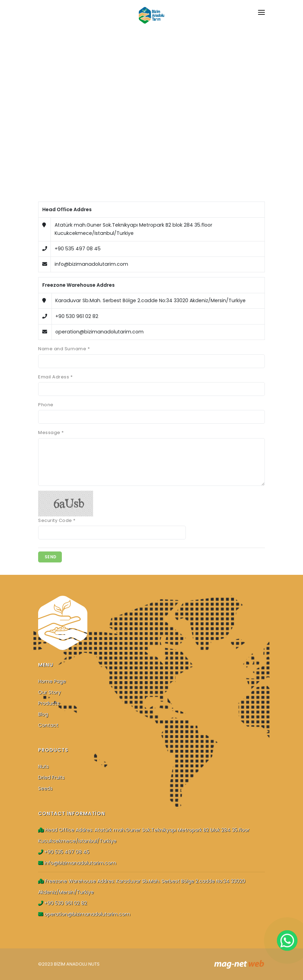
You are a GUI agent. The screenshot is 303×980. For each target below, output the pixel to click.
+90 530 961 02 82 (63, 903)
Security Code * (57, 520)
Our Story (49, 692)
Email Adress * (55, 377)
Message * (51, 432)
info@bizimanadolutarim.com (77, 863)
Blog (43, 714)
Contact (48, 725)
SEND (50, 557)
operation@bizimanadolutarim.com (84, 914)
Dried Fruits (51, 777)
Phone (46, 405)
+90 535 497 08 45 (64, 852)
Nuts (43, 766)
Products (49, 703)
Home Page (52, 681)
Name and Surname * (64, 349)
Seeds (45, 788)
